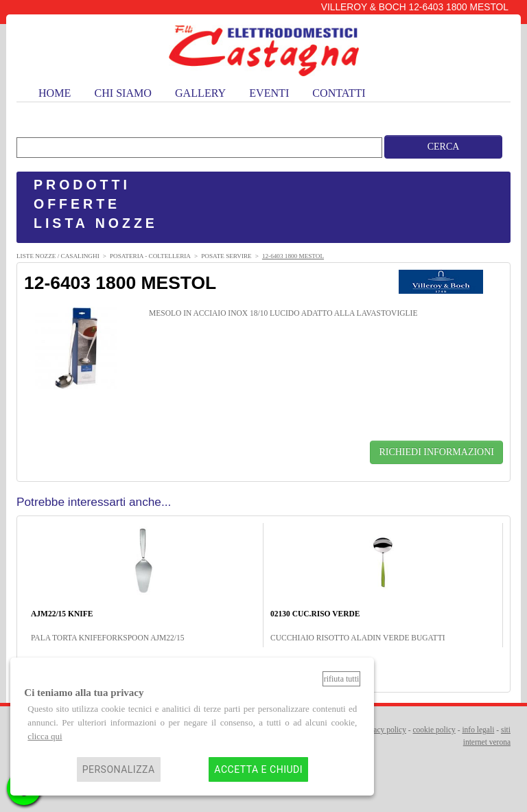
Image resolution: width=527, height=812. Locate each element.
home (55, 93)
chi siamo (123, 93)
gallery (200, 93)
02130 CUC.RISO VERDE (315, 614)
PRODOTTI (82, 185)
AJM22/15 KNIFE (62, 614)
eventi (269, 93)
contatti (339, 93)
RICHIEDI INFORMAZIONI (436, 452)
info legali (478, 730)
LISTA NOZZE (96, 223)
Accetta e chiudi (258, 769)
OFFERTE (77, 204)
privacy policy (384, 730)
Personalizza (119, 769)
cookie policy (434, 730)
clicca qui (45, 736)
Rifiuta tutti (342, 679)
